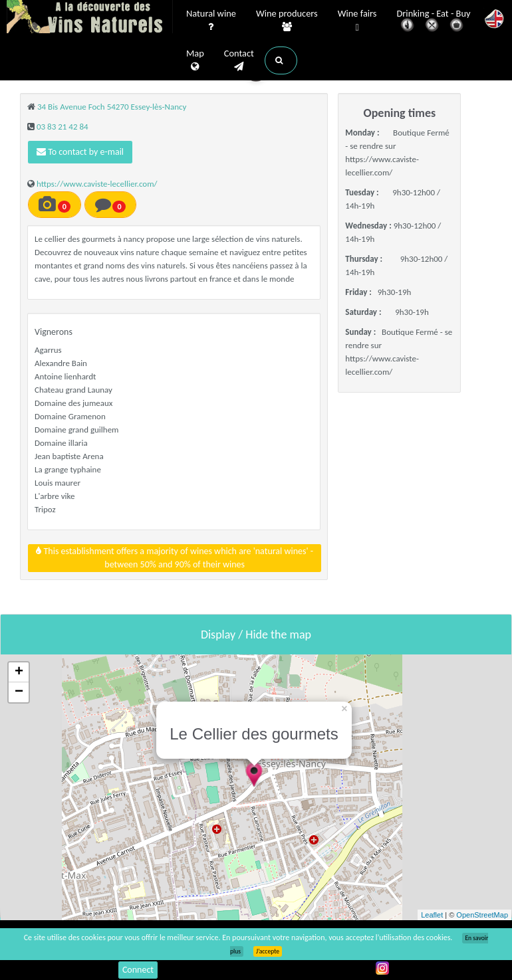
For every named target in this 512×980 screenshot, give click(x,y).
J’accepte (268, 951)
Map (195, 60)
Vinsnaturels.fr (90, 18)
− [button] (19, 692)
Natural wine (211, 21)
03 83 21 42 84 (63, 127)
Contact (239, 60)
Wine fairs (357, 21)
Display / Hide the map (256, 635)
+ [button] (19, 672)
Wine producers (287, 21)
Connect (138, 970)
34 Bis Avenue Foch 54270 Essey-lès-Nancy (112, 107)
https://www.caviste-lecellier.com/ (97, 184)
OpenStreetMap (482, 915)
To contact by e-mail (80, 152)
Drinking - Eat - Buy (434, 22)
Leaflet (432, 915)
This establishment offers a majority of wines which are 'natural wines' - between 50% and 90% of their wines (175, 558)
